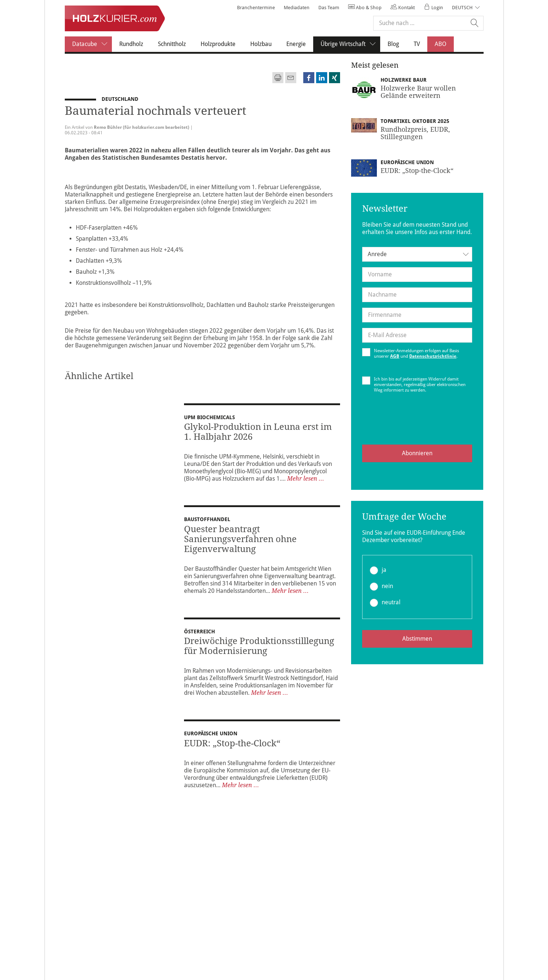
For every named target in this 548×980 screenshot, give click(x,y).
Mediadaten (297, 8)
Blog (393, 44)
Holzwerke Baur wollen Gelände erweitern (418, 92)
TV (417, 44)
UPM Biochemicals (209, 417)
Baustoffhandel (207, 519)
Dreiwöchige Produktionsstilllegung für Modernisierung (259, 646)
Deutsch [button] (462, 8)
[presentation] (417, 425)
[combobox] (417, 254)
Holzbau (261, 44)
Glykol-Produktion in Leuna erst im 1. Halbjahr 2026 (258, 432)
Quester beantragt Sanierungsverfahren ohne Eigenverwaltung (240, 539)
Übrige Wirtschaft (350, 44)
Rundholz (131, 44)
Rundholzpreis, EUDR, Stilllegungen (415, 133)
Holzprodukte (218, 44)
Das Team (329, 8)
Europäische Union (211, 733)
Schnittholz (172, 44)
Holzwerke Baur (404, 80)
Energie (296, 44)
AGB (395, 356)
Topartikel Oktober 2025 (416, 121)
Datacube (92, 44)
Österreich (199, 631)
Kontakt (403, 8)
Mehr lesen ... (306, 479)
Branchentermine (256, 8)
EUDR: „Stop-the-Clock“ (232, 743)
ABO (441, 44)
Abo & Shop (365, 8)
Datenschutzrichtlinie (433, 356)
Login (433, 8)
